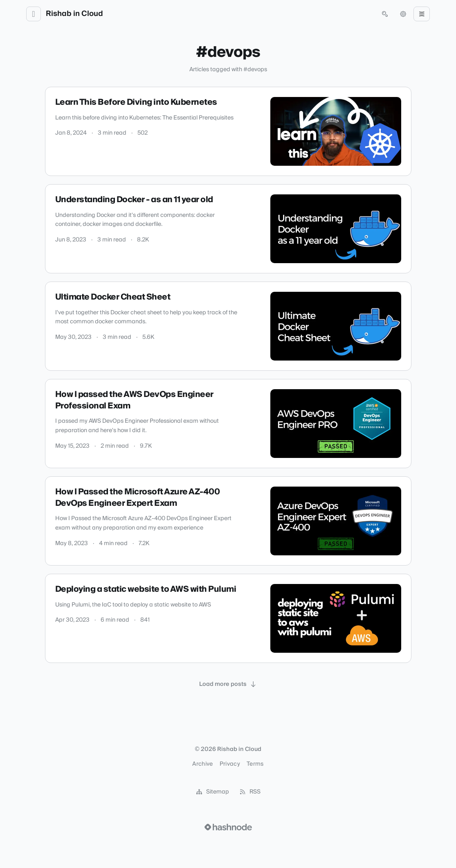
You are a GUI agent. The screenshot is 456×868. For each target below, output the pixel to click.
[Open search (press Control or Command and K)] (385, 14)
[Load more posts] (228, 684)
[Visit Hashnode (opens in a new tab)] (228, 827)
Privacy (230, 764)
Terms (255, 764)
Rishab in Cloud (74, 14)
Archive (202, 764)
